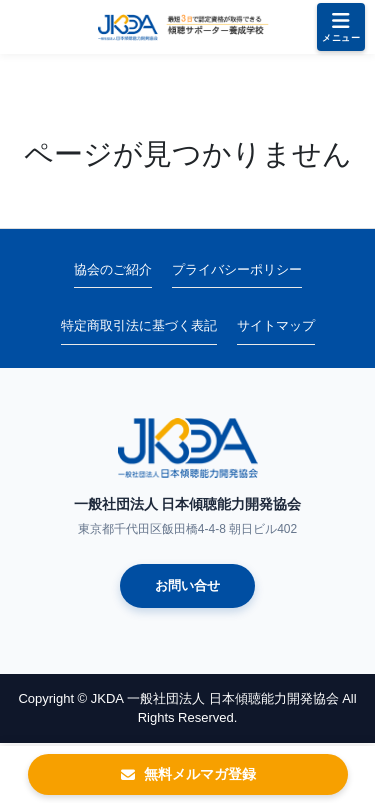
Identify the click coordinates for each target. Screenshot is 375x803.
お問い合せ (187, 585)
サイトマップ (276, 325)
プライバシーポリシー (237, 269)
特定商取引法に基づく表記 (139, 325)
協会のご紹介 (113, 269)
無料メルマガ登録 (188, 774)
